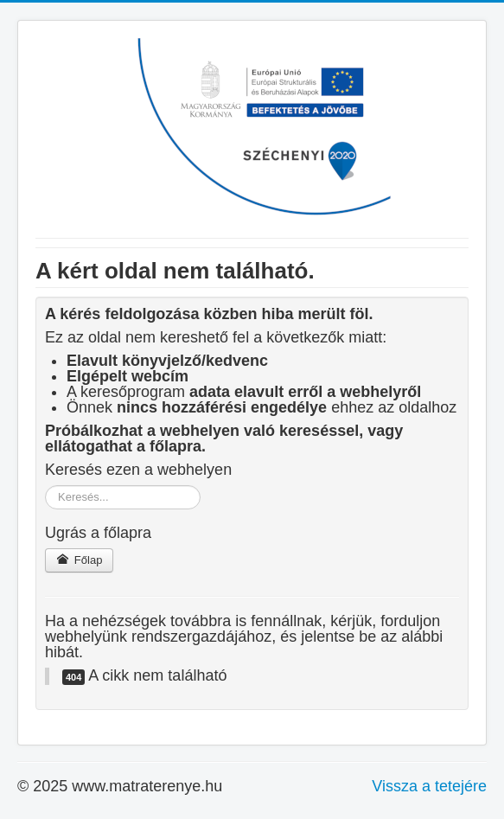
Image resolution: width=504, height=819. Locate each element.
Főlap (79, 560)
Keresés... (45, 486)
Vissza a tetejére (429, 786)
